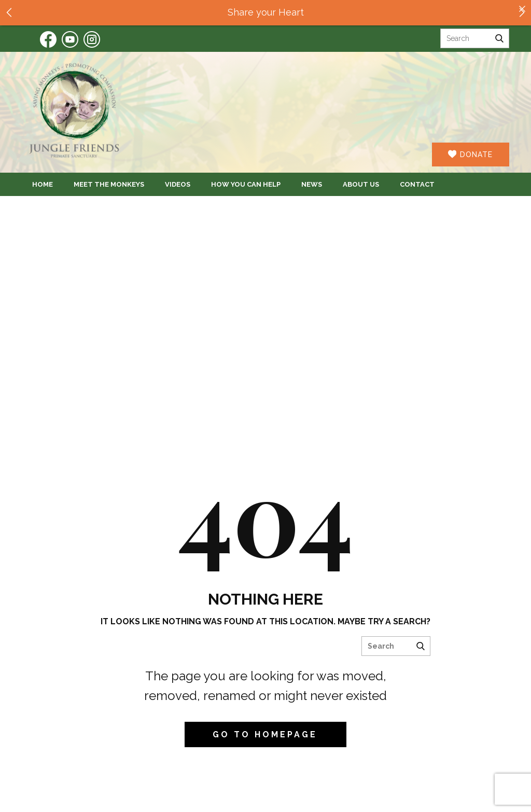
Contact (417, 184)
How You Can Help (246, 184)
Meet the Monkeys (109, 184)
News (312, 184)
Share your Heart (266, 12)
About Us (361, 184)
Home (43, 184)
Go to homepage (265, 734)
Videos (178, 184)
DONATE (470, 154)
